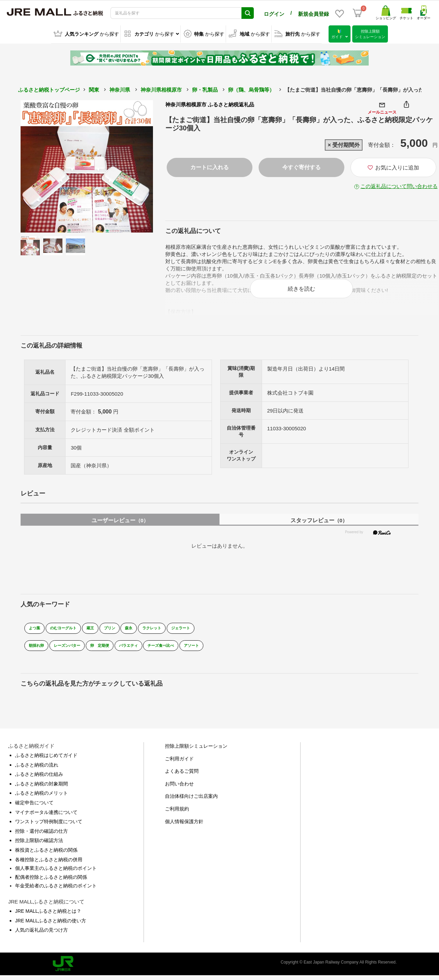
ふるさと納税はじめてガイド (46, 760)
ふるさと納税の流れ (37, 769)
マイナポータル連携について (46, 817)
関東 (94, 89)
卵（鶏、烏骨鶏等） (251, 89)
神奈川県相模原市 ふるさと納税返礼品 (210, 103)
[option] (87, 165)
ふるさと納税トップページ (49, 89)
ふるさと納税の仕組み (39, 779)
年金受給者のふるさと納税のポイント (56, 890)
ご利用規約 (177, 814)
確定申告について (34, 807)
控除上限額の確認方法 (39, 845)
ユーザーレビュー (120, 525)
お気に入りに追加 (393, 167)
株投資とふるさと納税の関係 (46, 855)
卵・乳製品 (205, 89)
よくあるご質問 (182, 776)
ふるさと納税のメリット (41, 798)
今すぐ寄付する (301, 166)
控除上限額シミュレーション (196, 751)
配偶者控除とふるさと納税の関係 (51, 882)
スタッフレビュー (319, 525)
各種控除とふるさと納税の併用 (49, 864)
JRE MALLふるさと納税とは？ (48, 915)
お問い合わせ (179, 788)
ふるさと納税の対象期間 (41, 788)
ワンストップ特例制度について (49, 826)
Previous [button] (39, 165)
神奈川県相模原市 (161, 89)
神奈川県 (120, 89)
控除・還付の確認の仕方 (41, 836)
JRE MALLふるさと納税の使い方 (51, 925)
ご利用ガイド (179, 763)
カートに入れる (210, 166)
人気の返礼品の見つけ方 (41, 935)
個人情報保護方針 (184, 826)
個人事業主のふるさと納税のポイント (56, 873)
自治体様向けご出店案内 (191, 801)
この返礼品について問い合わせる (399, 185)
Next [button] (134, 165)
